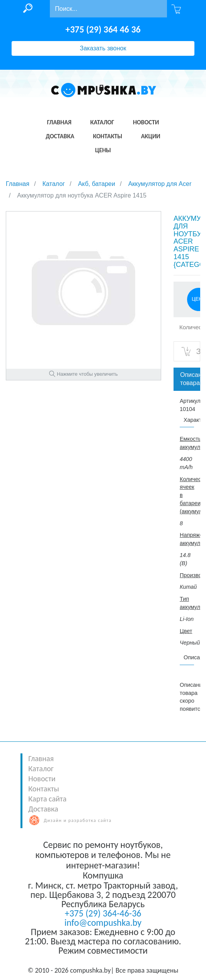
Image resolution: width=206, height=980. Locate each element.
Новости (42, 779)
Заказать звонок (103, 48)
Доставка (43, 809)
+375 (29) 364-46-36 (103, 913)
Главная (41, 758)
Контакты (43, 789)
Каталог (41, 769)
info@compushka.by (103, 922)
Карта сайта (47, 799)
